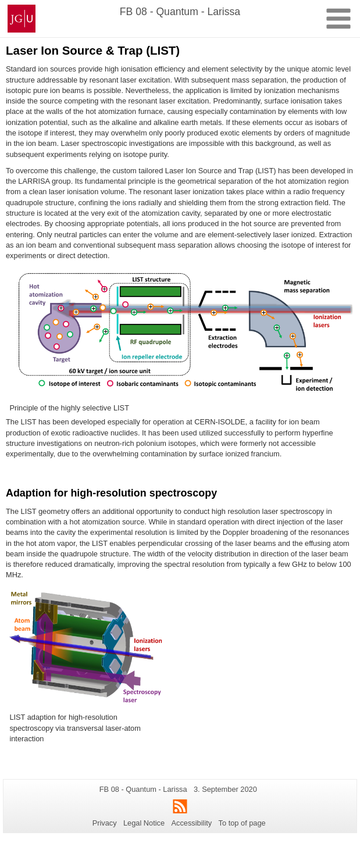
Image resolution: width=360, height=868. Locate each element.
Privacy (105, 823)
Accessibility (192, 823)
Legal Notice (144, 823)
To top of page (242, 823)
